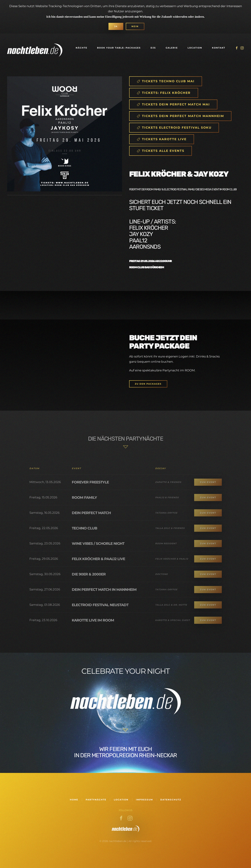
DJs (153, 48)
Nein (135, 26)
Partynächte (96, 800)
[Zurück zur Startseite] (35, 48)
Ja (116, 26)
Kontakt (219, 48)
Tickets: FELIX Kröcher (164, 93)
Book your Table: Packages (119, 48)
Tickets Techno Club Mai (166, 81)
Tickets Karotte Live (162, 139)
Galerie (172, 48)
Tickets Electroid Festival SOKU (174, 128)
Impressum (144, 800)
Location (195, 48)
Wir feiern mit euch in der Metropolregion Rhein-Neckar (125, 752)
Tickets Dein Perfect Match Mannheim (180, 116)
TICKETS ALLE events (161, 151)
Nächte (81, 48)
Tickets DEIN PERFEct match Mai (173, 104)
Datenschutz (171, 800)
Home (74, 800)
